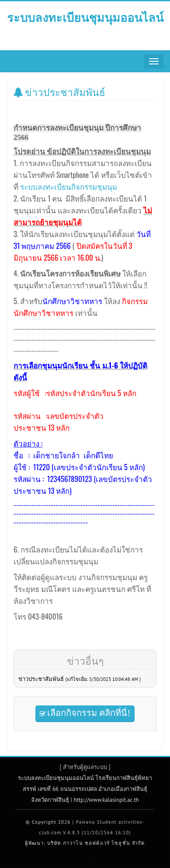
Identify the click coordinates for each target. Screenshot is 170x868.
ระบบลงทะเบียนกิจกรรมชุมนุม (69, 186)
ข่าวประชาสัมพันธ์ (80, 679)
